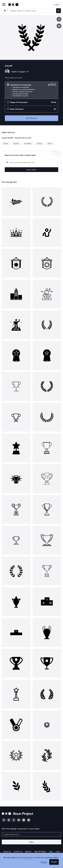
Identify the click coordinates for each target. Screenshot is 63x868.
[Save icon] (59, 19)
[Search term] (33, 11)
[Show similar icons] (59, 26)
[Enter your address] (31, 834)
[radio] (31, 90)
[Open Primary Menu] (4, 5)
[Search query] (31, 162)
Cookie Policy (28, 858)
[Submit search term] (58, 11)
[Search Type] (6, 11)
